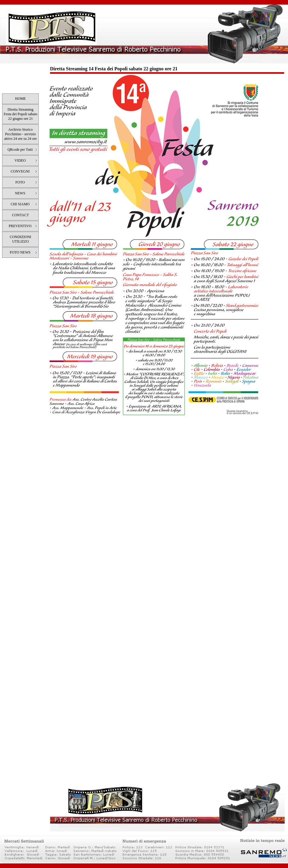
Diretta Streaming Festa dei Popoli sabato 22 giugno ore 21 (20, 114)
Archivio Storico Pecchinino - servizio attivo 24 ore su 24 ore (21, 134)
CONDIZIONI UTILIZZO (20, 239)
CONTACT (21, 215)
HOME (20, 99)
